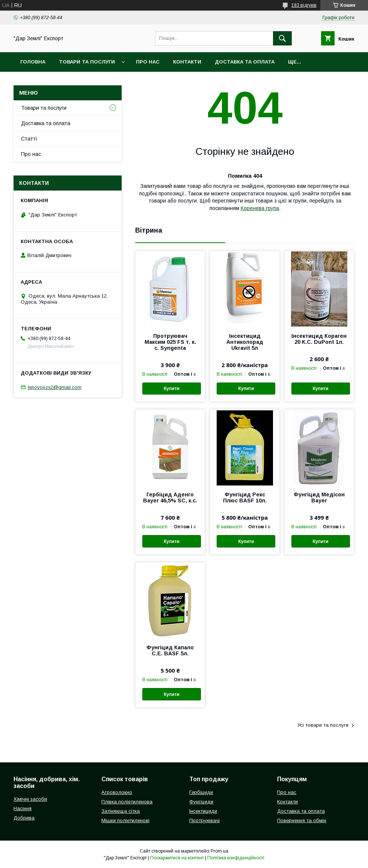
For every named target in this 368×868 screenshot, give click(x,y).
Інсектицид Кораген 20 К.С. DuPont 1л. (319, 339)
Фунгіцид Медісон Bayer (319, 498)
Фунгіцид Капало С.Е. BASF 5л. (170, 650)
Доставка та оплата (245, 62)
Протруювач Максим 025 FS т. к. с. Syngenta (170, 342)
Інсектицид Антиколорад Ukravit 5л (245, 342)
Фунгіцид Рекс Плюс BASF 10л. (245, 498)
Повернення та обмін (302, 820)
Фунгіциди (201, 802)
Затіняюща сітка (121, 811)
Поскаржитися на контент (177, 858)
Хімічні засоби (30, 799)
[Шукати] (282, 38)
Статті (29, 139)
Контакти (187, 62)
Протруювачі (204, 820)
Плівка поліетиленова (127, 802)
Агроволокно (117, 792)
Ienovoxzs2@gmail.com (55, 387)
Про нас (148, 62)
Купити (172, 389)
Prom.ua (219, 851)
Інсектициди (203, 811)
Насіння (23, 808)
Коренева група (260, 208)
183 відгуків (304, 5)
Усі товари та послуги (323, 725)
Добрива (24, 818)
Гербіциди (201, 792)
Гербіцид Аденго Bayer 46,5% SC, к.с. (170, 498)
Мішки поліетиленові (125, 820)
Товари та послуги (87, 62)
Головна (33, 62)
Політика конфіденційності (236, 858)
